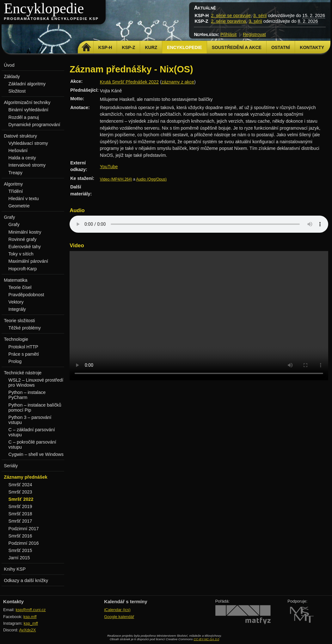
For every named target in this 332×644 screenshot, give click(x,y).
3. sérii (260, 15)
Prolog (15, 361)
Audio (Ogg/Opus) (151, 179)
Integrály (17, 309)
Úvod (9, 65)
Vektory (16, 302)
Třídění (16, 191)
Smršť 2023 (20, 492)
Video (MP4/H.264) (116, 179)
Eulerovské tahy (25, 247)
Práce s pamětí (24, 354)
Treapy (15, 173)
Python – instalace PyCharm (27, 395)
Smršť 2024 (20, 485)
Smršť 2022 (21, 499)
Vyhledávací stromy (28, 143)
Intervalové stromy (27, 165)
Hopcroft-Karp (23, 269)
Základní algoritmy (27, 84)
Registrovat (254, 34)
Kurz (151, 47)
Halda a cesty (22, 158)
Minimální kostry (25, 232)
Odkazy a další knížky (26, 580)
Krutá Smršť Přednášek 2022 (129, 82)
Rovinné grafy (23, 239)
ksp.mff (30, 617)
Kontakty (312, 47)
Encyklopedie (44, 8)
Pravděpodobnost (26, 295)
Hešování (18, 150)
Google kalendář (119, 617)
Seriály (11, 466)
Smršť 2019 (20, 506)
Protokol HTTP (23, 347)
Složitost (17, 91)
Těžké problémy (25, 328)
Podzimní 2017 (24, 529)
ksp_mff (31, 623)
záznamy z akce (178, 82)
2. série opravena (228, 21)
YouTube (109, 167)
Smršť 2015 (20, 550)
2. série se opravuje (231, 15)
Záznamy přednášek (26, 477)
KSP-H (105, 47)
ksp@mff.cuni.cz (31, 610)
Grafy (14, 224)
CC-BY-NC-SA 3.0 (206, 639)
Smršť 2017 (20, 521)
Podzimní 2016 (24, 543)
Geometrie (19, 206)
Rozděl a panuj (24, 117)
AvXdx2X (27, 630)
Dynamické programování (34, 125)
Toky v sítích (21, 254)
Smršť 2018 (20, 514)
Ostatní (281, 47)
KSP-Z (128, 47)
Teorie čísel (20, 287)
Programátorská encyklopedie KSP (51, 19)
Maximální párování (28, 261)
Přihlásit (228, 34)
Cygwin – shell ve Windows (36, 454)
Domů (86, 47)
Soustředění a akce (237, 47)
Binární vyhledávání (28, 110)
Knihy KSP (15, 569)
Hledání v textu (24, 199)
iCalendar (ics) (117, 610)
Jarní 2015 (19, 558)
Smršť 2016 (20, 536)
